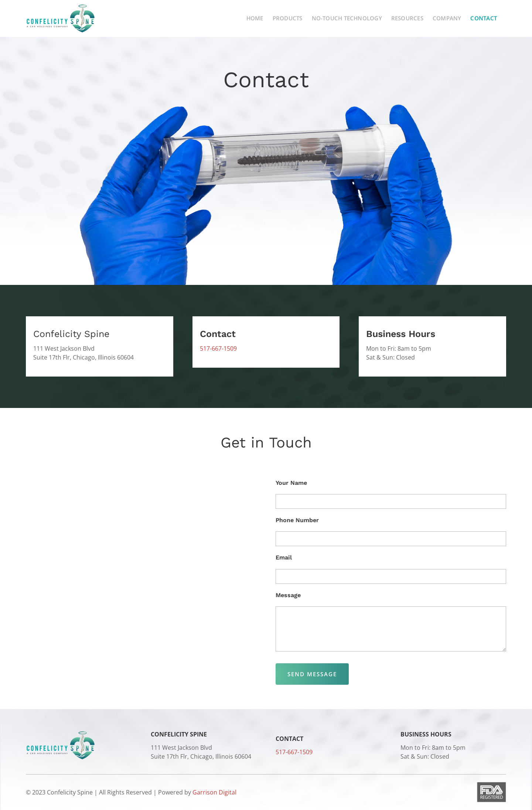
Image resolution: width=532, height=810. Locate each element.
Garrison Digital (214, 792)
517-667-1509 (218, 348)
